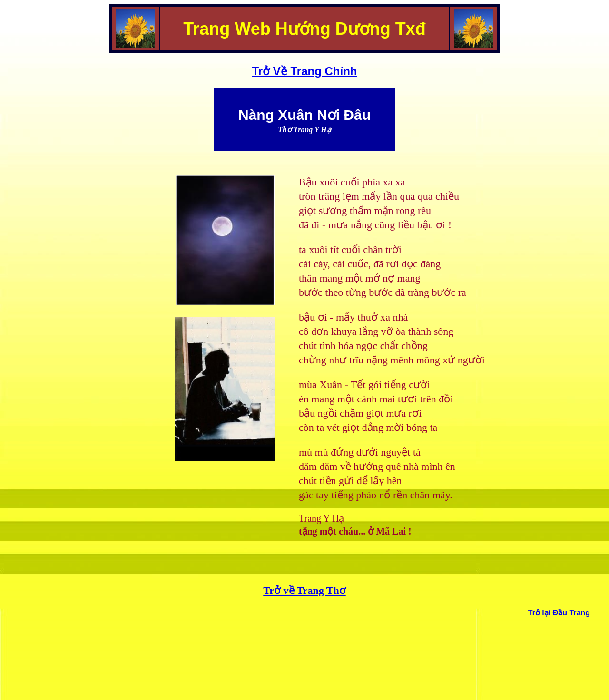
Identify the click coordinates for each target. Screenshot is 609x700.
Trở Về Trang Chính (304, 71)
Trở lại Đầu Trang (559, 613)
